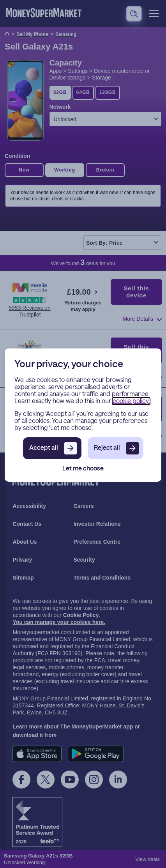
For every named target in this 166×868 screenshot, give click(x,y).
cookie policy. (131, 401)
